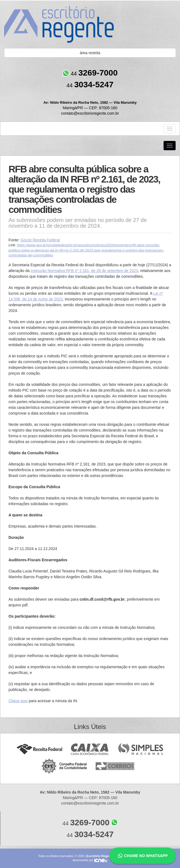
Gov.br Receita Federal (40, 240)
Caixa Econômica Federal (90, 749)
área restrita (90, 53)
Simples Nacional (141, 749)
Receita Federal (39, 749)
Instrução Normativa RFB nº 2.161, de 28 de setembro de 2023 (84, 271)
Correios (115, 766)
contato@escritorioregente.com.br (90, 113)
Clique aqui (18, 701)
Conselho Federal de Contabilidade (65, 766)
